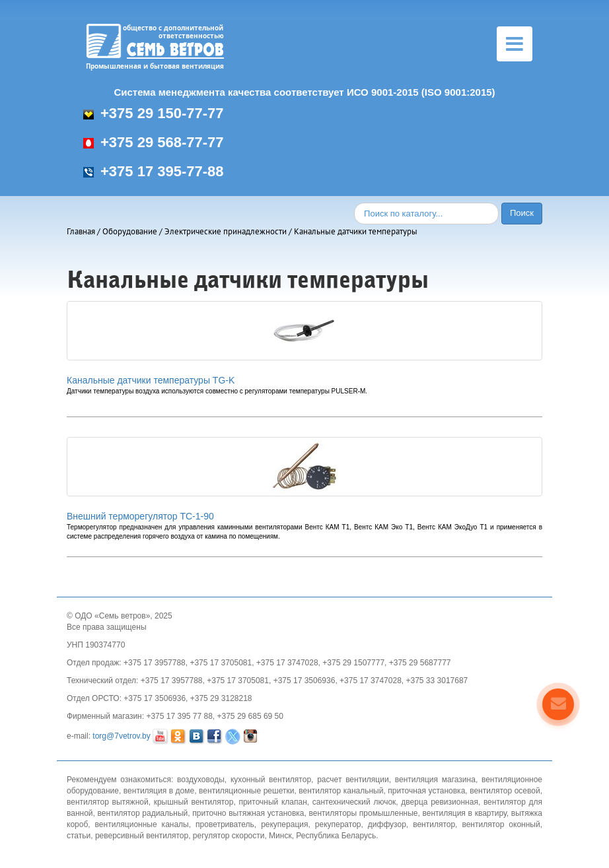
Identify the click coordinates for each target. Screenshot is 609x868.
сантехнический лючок (354, 802)
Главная (81, 231)
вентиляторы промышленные (364, 813)
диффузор (387, 824)
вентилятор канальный (341, 791)
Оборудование (130, 231)
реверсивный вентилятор (142, 836)
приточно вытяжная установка (248, 813)
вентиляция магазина (435, 780)
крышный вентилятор (194, 802)
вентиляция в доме (159, 791)
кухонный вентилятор (271, 780)
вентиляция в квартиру (465, 813)
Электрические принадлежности (226, 231)
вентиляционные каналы (142, 824)
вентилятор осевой (505, 791)
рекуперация (284, 824)
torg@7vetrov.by (121, 736)
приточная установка (426, 791)
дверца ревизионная (440, 802)
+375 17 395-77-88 (154, 171)
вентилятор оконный (501, 824)
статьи (79, 836)
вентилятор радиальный (143, 813)
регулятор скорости (229, 836)
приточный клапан (272, 802)
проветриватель (225, 824)
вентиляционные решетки (246, 791)
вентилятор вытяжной (108, 802)
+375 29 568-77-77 (154, 142)
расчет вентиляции (353, 780)
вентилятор (434, 824)
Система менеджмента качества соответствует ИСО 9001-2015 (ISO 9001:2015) (304, 92)
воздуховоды (201, 780)
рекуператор (338, 824)
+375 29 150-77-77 (154, 113)
